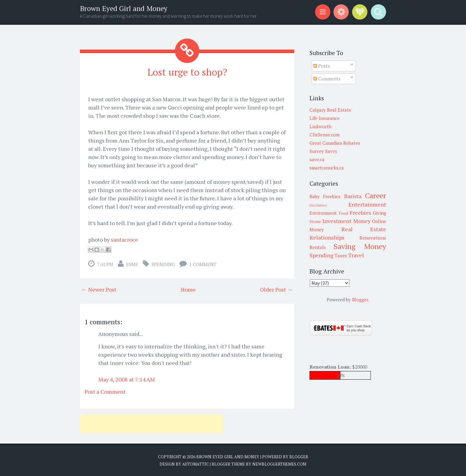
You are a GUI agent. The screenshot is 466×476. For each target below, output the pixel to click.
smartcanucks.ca (327, 168)
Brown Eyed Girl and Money (124, 8)
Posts (321, 66)
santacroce (124, 240)
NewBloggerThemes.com (279, 464)
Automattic (195, 464)
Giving (380, 213)
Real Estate (364, 229)
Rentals (318, 247)
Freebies (360, 213)
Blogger (360, 299)
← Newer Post (99, 289)
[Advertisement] (152, 424)
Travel (356, 255)
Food (343, 213)
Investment (337, 221)
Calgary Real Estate (330, 110)
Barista (353, 196)
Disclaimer (318, 205)
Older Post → (276, 289)
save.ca (317, 159)
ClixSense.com (325, 135)
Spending (163, 264)
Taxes (341, 255)
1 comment (203, 264)
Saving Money (360, 246)
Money (362, 221)
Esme (132, 264)
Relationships (327, 237)
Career (376, 195)
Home (188, 289)
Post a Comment (105, 392)
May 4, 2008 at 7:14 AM (127, 379)
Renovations (373, 238)
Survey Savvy (323, 151)
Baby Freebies (325, 196)
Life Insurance (325, 118)
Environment (323, 213)
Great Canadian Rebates (335, 143)
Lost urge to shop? (187, 72)
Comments (327, 79)
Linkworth (320, 126)
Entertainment (367, 204)
